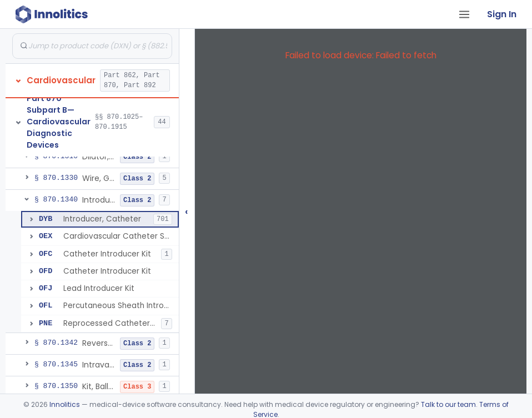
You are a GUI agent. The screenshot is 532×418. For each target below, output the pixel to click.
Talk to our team (448, 404)
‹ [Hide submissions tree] (187, 211)
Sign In (502, 14)
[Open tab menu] (464, 14)
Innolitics (65, 404)
